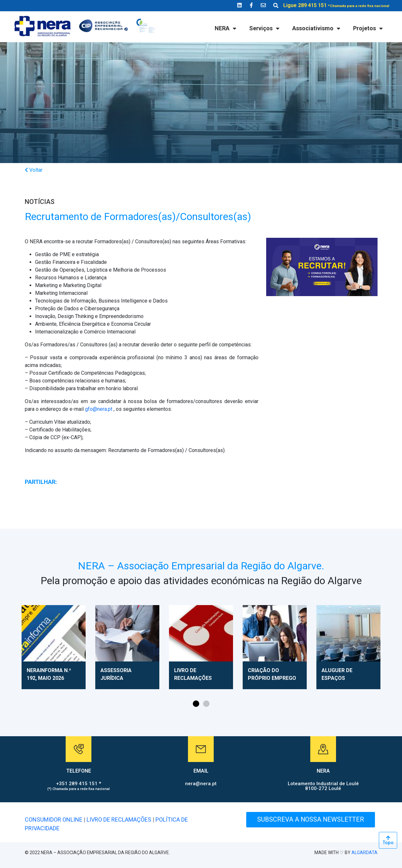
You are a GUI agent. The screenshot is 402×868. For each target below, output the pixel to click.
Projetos (368, 28)
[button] (196, 704)
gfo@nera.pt (99, 409)
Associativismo (316, 28)
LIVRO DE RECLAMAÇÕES (119, 820)
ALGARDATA (365, 853)
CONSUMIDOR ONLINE (54, 820)
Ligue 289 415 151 (336, 5)
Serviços (264, 28)
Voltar (34, 170)
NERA (225, 28)
